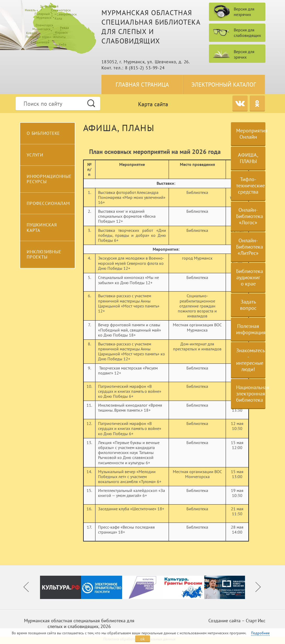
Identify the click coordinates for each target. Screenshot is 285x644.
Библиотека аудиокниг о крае (250, 277)
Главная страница (142, 85)
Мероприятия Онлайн (251, 134)
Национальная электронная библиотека (251, 394)
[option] (61, 587)
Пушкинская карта (42, 227)
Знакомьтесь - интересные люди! (250, 360)
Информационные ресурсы (49, 179)
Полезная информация (251, 329)
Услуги (35, 155)
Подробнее (260, 633)
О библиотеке (43, 133)
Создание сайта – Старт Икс (237, 621)
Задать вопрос (248, 305)
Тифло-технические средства (250, 186)
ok (143, 639)
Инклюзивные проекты (44, 254)
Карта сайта (153, 104)
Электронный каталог (224, 85)
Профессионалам (48, 203)
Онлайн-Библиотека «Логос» (250, 216)
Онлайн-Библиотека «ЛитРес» (250, 247)
